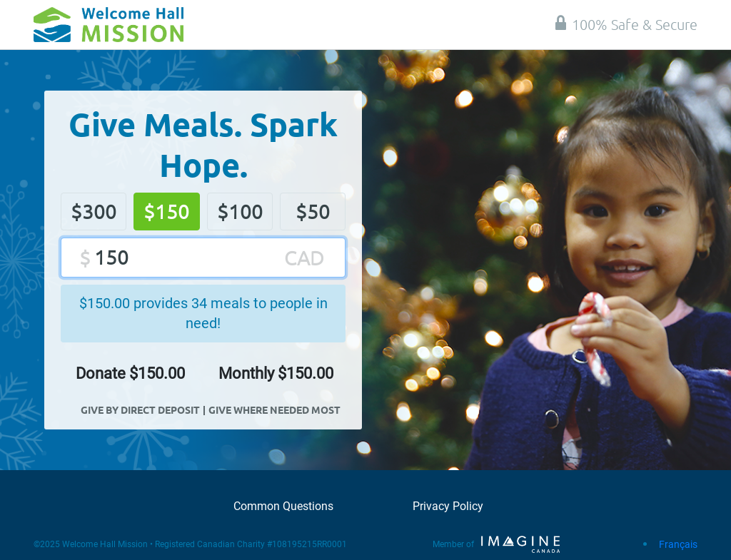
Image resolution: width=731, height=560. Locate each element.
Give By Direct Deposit (140, 409)
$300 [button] (94, 212)
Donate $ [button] (130, 373)
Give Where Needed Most (274, 409)
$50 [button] (313, 212)
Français (678, 544)
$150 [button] (166, 212)
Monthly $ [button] (276, 373)
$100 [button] (240, 212)
